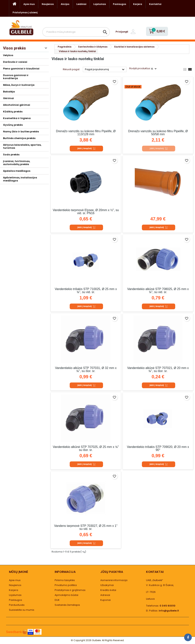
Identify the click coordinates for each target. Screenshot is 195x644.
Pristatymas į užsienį (25, 12)
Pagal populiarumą (105, 70)
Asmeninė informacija (114, 580)
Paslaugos (119, 4)
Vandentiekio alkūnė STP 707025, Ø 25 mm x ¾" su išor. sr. (86, 448)
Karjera (138, 4)
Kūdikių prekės (13, 112)
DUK (57, 600)
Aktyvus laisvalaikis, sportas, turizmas (22, 146)
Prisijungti (122, 32)
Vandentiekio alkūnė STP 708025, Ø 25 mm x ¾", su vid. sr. (158, 291)
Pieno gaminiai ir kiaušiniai (21, 69)
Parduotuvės (17, 605)
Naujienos (48, 4)
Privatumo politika (66, 585)
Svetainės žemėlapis (67, 605)
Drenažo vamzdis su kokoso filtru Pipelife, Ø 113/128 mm (86, 133)
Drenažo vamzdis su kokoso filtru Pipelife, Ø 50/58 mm (158, 133)
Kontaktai (155, 4)
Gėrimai (8, 98)
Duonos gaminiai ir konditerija (16, 77)
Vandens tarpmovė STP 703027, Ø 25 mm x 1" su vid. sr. (86, 527)
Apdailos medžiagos (17, 171)
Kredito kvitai (108, 590)
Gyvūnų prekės (13, 125)
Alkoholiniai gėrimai (17, 105)
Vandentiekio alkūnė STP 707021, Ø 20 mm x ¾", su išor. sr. (158, 369)
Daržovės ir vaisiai (15, 62)
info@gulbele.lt (169, 611)
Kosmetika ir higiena (17, 118)
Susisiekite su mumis (22, 610)
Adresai (105, 595)
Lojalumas (100, 4)
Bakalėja (9, 92)
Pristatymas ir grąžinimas (70, 590)
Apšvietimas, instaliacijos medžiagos (20, 179)
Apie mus (29, 4)
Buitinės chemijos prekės (19, 138)
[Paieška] (76, 32)
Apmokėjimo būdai (66, 595)
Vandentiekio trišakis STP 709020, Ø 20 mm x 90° (158, 448)
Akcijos (65, 4)
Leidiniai (81, 4)
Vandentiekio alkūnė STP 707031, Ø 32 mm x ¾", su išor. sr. (86, 369)
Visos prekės (14, 48)
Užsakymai (107, 585)
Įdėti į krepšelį (86, 149)
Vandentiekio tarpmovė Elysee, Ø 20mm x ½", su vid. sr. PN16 (86, 212)
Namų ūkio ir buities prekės (21, 132)
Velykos (8, 55)
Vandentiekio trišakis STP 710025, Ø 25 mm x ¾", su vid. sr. (86, 291)
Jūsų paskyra (112, 572)
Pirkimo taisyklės (65, 580)
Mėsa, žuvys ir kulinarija (19, 85)
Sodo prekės (11, 155)
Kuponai (105, 600)
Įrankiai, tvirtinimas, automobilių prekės (17, 163)
